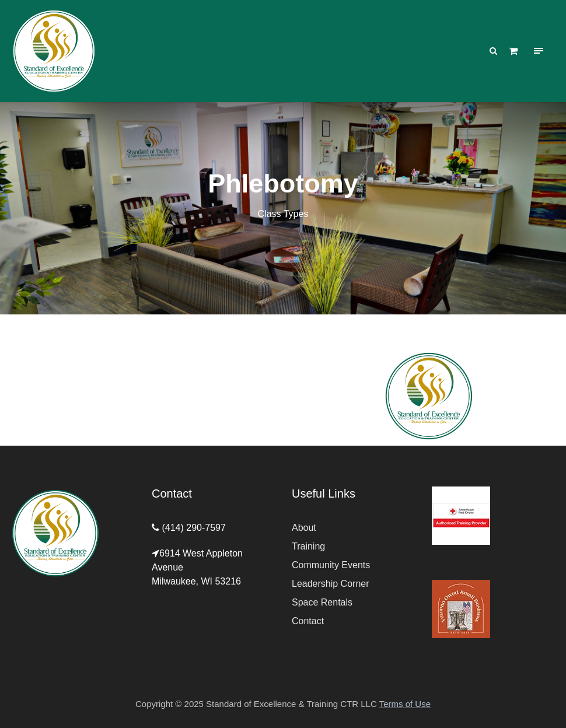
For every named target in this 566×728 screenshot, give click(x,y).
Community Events (331, 565)
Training (308, 546)
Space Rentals (322, 602)
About (304, 528)
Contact (308, 621)
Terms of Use (405, 704)
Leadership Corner (331, 584)
